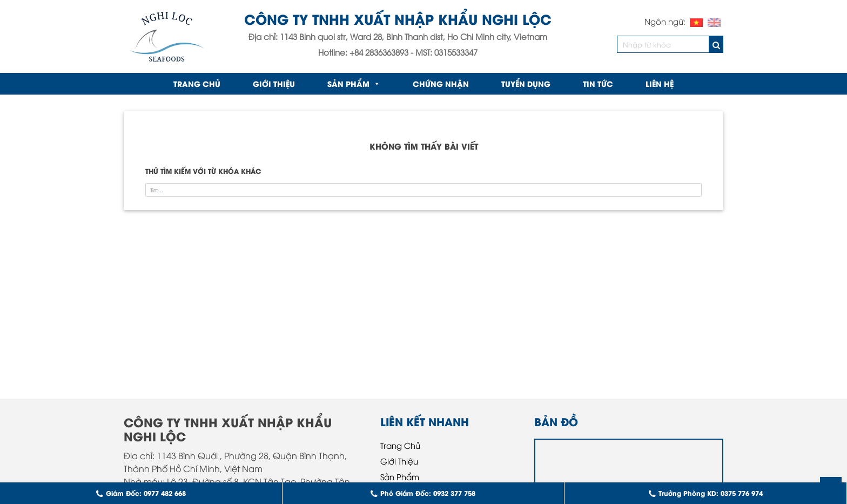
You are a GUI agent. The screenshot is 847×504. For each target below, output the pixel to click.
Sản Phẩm (354, 83)
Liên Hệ (660, 83)
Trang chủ (197, 83)
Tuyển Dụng (526, 83)
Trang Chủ (400, 445)
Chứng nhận (441, 83)
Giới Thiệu (274, 83)
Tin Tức (598, 83)
